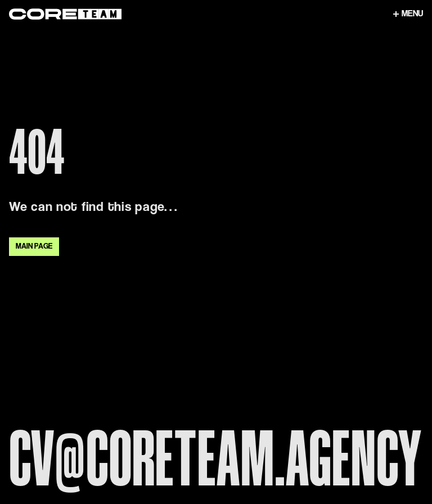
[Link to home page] (198, 14)
